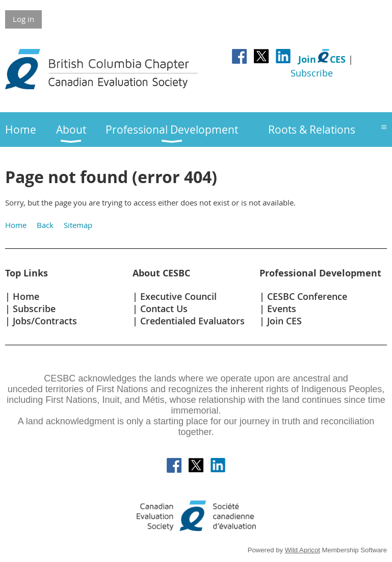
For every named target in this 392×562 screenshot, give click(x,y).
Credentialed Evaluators (192, 321)
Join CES (284, 321)
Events (282, 309)
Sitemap (78, 225)
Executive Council (178, 296)
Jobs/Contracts (45, 321)
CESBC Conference (307, 296)
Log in (23, 19)
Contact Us (164, 309)
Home (16, 225)
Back (45, 225)
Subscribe (312, 73)
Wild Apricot (303, 550)
